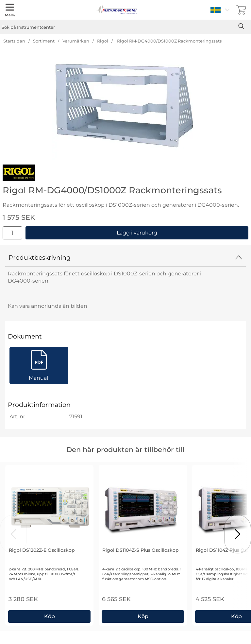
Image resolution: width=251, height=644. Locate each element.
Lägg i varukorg (137, 233)
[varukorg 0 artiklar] (241, 10)
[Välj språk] (221, 10)
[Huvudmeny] (10, 10)
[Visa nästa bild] (238, 534)
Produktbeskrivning (125, 257)
